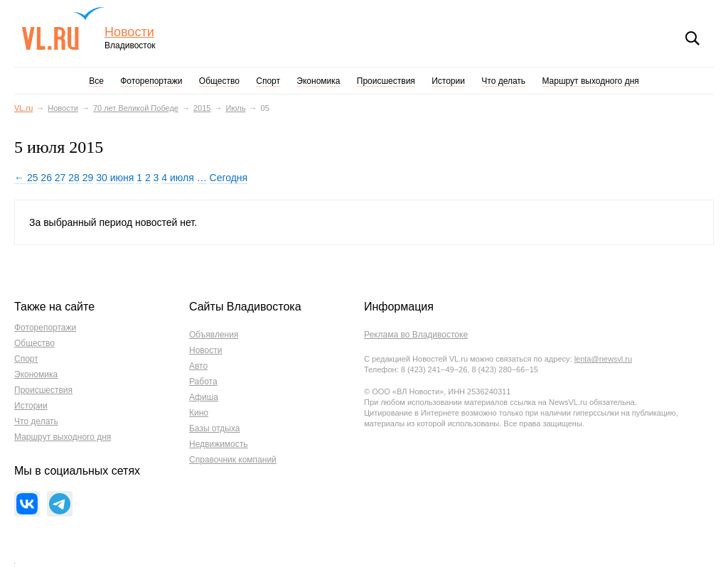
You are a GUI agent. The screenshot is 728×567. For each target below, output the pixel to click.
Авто (198, 366)
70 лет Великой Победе (136, 108)
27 (60, 178)
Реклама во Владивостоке (416, 335)
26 (46, 178)
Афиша (204, 397)
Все (96, 81)
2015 (202, 108)
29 (88, 178)
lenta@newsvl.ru (603, 359)
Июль (235, 108)
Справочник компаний (233, 460)
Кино (199, 413)
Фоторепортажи (151, 81)
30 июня (115, 178)
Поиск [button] (692, 38)
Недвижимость (219, 444)
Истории (448, 81)
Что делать (503, 81)
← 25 (26, 178)
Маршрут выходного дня (590, 81)
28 (74, 178)
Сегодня (229, 178)
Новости (129, 32)
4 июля (177, 178)
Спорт (268, 81)
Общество (219, 81)
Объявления (214, 335)
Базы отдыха (215, 428)
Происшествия (386, 81)
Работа (203, 382)
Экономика (318, 81)
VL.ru (63, 28)
